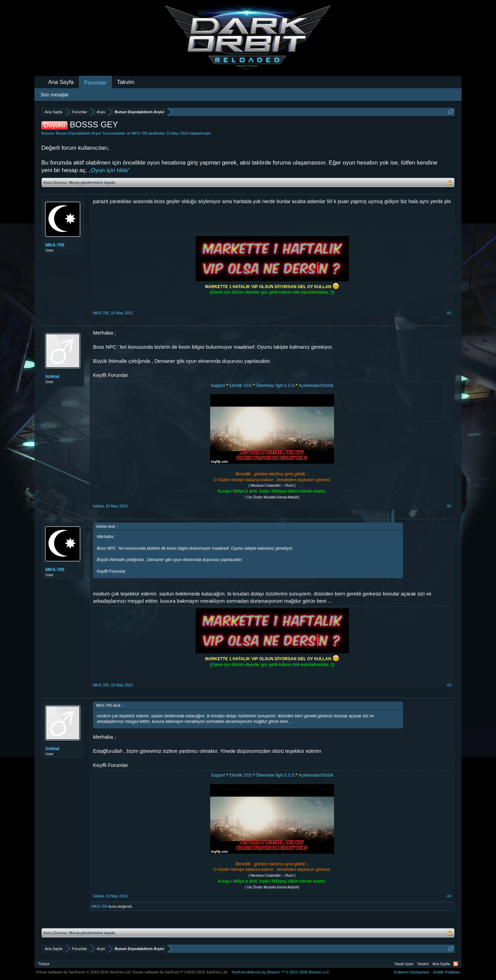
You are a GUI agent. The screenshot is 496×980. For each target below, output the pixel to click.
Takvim (126, 82)
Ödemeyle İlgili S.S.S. (276, 386)
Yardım (423, 964)
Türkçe (44, 964)
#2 (449, 506)
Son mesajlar (55, 95)
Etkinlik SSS (240, 386)
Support (219, 386)
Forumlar (95, 83)
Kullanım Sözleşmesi (412, 972)
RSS (456, 964)
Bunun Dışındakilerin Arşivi (78, 133)
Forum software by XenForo (84, 972)
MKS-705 (139, 133)
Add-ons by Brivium (281, 972)
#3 (449, 685)
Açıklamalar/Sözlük (316, 386)
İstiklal (52, 376)
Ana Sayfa (61, 82)
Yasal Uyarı (404, 964)
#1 (449, 313)
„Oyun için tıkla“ (109, 170)
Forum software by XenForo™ (180, 972)
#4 (449, 896)
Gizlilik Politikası (446, 972)
